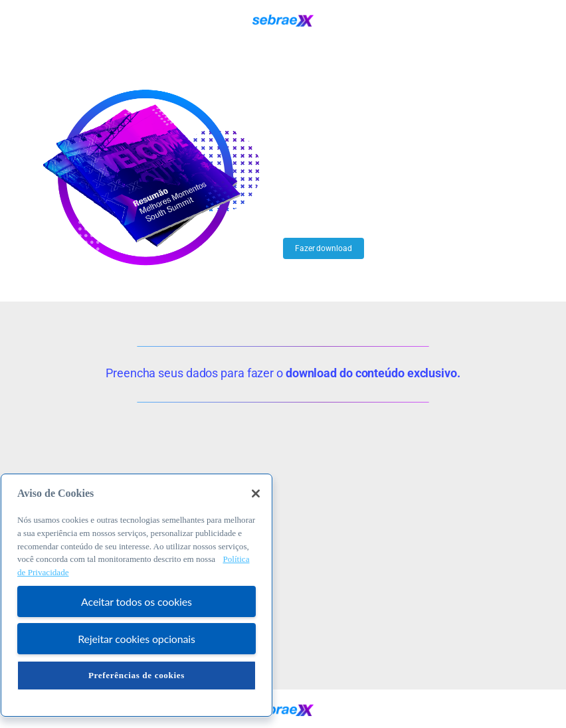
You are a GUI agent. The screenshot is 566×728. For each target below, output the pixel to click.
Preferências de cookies (137, 675)
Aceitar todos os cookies (137, 601)
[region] (137, 595)
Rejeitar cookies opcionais (137, 639)
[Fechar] (256, 494)
